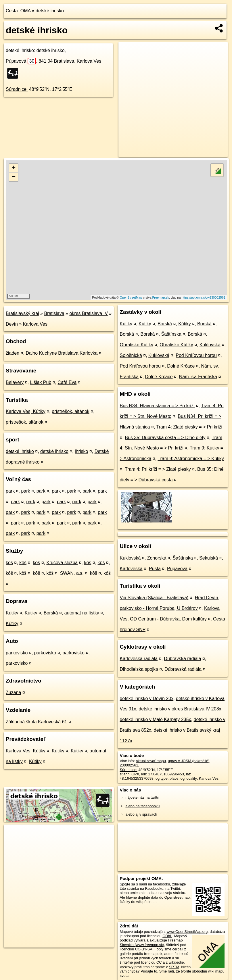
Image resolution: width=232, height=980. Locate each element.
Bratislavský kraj (22, 313)
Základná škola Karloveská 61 (36, 722)
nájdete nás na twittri (142, 797)
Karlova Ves (35, 324)
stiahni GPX (129, 774)
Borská (51, 613)
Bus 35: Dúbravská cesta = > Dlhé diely (165, 438)
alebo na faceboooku (142, 806)
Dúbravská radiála (182, 659)
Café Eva (67, 382)
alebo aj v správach (141, 814)
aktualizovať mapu (151, 761)
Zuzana (13, 692)
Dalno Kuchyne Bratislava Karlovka (62, 353)
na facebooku (159, 884)
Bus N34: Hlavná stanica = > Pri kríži (157, 406)
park (10, 491)
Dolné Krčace (181, 366)
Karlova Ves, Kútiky (26, 411)
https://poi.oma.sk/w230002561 (204, 297)
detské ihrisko (50, 11)
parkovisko (17, 653)
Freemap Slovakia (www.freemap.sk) (151, 942)
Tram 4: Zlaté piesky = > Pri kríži (189, 427)
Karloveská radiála (139, 659)
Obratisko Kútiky (136, 345)
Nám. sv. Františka (198, 377)
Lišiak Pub (41, 382)
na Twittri (173, 888)
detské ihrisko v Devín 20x (146, 699)
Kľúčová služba (62, 563)
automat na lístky (82, 613)
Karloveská (131, 569)
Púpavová (21, 61)
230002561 (129, 765)
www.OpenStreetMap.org (187, 932)
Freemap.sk (161, 297)
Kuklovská (210, 345)
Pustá (155, 569)
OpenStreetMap (131, 297)
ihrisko (81, 451)
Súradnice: (17, 89)
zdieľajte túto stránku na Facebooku (153, 886)
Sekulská (209, 558)
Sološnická (131, 355)
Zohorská (157, 558)
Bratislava (54, 313)
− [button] (14, 177)
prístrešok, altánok (71, 411)
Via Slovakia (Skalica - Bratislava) (154, 598)
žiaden (13, 353)
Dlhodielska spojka (139, 669)
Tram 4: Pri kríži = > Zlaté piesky (158, 469)
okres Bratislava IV (88, 313)
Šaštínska (171, 334)
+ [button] (14, 168)
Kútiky (12, 613)
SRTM (174, 967)
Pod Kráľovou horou (196, 355)
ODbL (167, 936)
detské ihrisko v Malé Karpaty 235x (155, 719)
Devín (12, 324)
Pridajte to (149, 971)
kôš (9, 563)
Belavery (15, 382)
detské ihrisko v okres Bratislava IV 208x (180, 709)
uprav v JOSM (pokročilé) (189, 761)
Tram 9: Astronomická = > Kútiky (191, 459)
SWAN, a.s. (72, 573)
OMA (26, 11)
